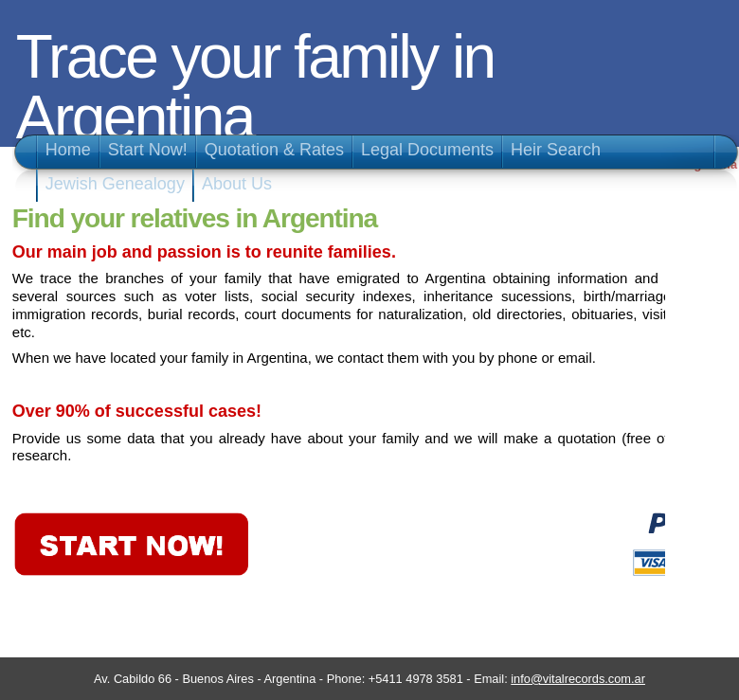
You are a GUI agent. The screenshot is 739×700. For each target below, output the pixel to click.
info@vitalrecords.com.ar (578, 679)
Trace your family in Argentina (255, 87)
